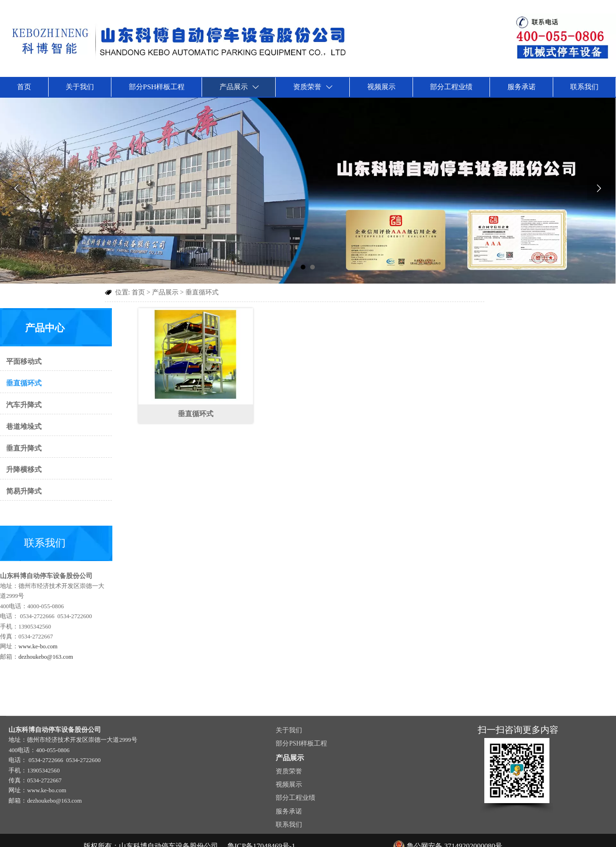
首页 (138, 291)
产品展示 (165, 291)
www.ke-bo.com (36, 638)
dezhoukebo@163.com (43, 648)
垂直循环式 (202, 291)
